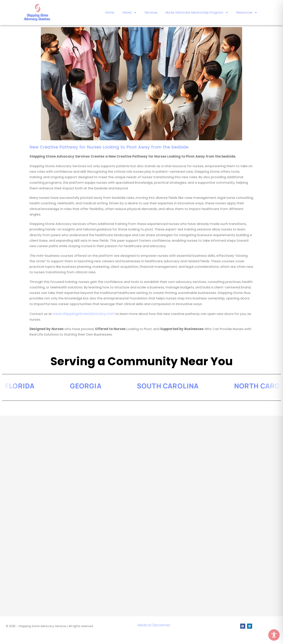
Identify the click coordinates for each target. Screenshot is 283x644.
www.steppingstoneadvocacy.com (84, 314)
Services (151, 12)
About (130, 13)
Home (110, 12)
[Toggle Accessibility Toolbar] (274, 635)
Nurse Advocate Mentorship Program (197, 13)
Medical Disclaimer (154, 625)
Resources (247, 13)
